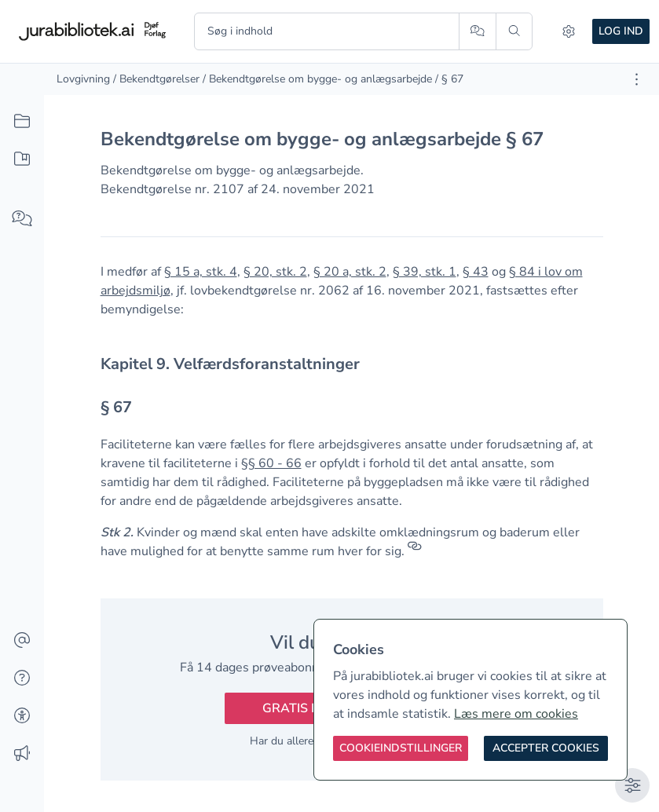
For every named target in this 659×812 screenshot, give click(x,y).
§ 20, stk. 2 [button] (275, 272)
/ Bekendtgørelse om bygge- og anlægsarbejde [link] (317, 79)
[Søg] (514, 31)
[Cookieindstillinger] (401, 748)
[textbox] (352, 364)
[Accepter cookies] (546, 748)
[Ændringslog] (22, 754)
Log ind (621, 31)
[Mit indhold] (22, 159)
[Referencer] (415, 551)
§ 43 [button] (476, 272)
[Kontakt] (22, 641)
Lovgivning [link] (83, 79)
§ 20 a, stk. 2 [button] (350, 272)
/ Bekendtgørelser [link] (156, 79)
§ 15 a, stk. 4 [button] (201, 272)
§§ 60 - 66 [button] (271, 463)
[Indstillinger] (569, 31)
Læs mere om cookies (516, 714)
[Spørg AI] (477, 31)
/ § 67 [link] (449, 79)
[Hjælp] (22, 678)
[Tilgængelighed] (22, 716)
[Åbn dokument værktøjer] (637, 79)
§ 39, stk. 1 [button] (425, 272)
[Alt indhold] (22, 122)
